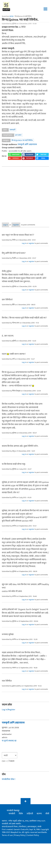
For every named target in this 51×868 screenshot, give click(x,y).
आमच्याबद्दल (32, 827)
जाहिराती (30, 814)
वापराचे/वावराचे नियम (10, 827)
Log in (5, 225)
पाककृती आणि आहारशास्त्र (27, 144)
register (16, 225)
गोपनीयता (23, 827)
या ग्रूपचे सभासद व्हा (9, 741)
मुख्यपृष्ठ (11, 16)
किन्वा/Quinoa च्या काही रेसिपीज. (22, 140)
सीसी (47, 814)
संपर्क (39, 827)
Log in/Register (9, 710)
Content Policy (33, 835)
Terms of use (7, 835)
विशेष (21, 814)
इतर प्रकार (18, 135)
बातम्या (39, 814)
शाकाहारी (13, 130)
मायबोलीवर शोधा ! (9, 779)
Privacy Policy (20, 835)
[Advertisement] (23, 193)
